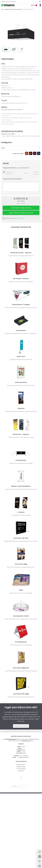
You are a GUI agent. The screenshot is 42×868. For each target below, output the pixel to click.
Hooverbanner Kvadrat (12, 110)
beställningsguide (7, 120)
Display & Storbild (9, 9)
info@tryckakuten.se (24, 828)
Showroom (21, 841)
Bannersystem (18, 9)
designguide (5, 116)
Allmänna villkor (21, 835)
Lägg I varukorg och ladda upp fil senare (21, 213)
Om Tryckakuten (21, 839)
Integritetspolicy (21, 837)
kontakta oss (26, 811)
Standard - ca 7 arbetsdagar (10, 173)
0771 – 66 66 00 (24, 826)
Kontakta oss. (20, 218)
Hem (3, 9)
